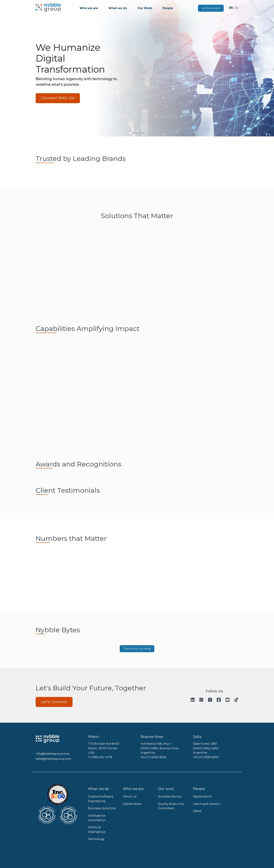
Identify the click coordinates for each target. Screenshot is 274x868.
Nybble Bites (132, 803)
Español (237, 8)
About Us (130, 796)
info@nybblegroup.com (53, 754)
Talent (197, 810)
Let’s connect (212, 8)
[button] (7, 68)
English (232, 8)
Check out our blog (137, 649)
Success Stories (170, 796)
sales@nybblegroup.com (53, 758)
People (169, 8)
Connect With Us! (58, 98)
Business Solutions (102, 807)
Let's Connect (54, 702)
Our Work (146, 8)
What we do (119, 8)
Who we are (90, 8)
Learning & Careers (206, 803)
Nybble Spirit (203, 796)
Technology (96, 838)
